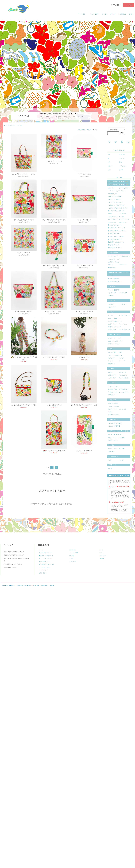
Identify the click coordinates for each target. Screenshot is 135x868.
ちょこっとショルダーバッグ (115, 341)
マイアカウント (116, 5)
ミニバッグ (111, 315)
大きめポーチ (123, 372)
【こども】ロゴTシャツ (114, 234)
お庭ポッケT (111, 296)
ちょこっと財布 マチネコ (54, 405)
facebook (102, 559)
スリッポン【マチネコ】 (114, 279)
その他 (111, 445)
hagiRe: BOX (111, 188)
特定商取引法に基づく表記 (47, 564)
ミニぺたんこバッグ (124, 330)
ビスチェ (122, 216)
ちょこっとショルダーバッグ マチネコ (24, 405)
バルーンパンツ (123, 222)
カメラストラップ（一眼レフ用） (116, 449)
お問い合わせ (43, 573)
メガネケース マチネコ (54, 451)
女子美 (121, 170)
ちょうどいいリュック (114, 262)
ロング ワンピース (124, 219)
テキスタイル (11, 125)
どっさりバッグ (112, 324)
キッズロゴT (111, 304)
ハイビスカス (123, 166)
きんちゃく (111, 372)
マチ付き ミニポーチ (125, 256)
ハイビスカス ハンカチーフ (115, 197)
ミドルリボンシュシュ (114, 415)
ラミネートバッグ (115, 335)
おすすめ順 (81, 130)
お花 (109, 162)
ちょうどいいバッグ (124, 315)
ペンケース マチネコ (84, 220)
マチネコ (19, 125)
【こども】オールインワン (115, 248)
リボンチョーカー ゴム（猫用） (116, 437)
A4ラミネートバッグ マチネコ (24, 451)
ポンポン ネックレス (114, 406)
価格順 (89, 130)
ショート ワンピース (113, 219)
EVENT (72, 556)
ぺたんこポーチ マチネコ (84, 266)
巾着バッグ (111, 265)
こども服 (112, 300)
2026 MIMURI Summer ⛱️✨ (119, 181)
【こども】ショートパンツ (115, 239)
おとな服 (112, 286)
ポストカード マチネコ (54, 161)
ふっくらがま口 (112, 378)
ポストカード (111, 452)
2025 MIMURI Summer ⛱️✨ (119, 184)
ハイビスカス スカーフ (114, 199)
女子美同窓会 (114, 456)
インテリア (113, 383)
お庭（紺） (122, 154)
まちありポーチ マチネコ (24, 311)
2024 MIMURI (114, 253)
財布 (120, 352)
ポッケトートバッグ (113, 216)
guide (105, 14)
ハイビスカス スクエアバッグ (116, 205)
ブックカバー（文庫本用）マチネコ (54, 266)
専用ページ (113, 465)
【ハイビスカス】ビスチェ (115, 225)
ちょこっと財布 (112, 352)
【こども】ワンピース (114, 245)
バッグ (111, 312)
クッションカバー (124, 392)
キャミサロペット (112, 222)
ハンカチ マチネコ (24, 253)
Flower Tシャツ (123, 265)
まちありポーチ (112, 375)
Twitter (102, 553)
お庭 (109, 154)
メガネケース (111, 364)
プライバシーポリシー (45, 567)
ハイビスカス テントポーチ (115, 202)
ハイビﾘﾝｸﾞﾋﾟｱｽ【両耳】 (114, 426)
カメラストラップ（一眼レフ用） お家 (84, 405)
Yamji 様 (110, 468)
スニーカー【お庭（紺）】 (115, 281)
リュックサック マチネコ (84, 311)
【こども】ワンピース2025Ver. (116, 236)
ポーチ (111, 369)
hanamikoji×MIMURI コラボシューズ (120, 274)
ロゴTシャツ (122, 191)
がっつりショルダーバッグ (115, 321)
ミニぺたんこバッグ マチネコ (24, 220)
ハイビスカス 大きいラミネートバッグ (118, 208)
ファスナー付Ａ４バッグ (114, 318)
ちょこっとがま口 (124, 378)
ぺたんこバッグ (112, 330)
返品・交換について (45, 561)
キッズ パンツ (123, 304)
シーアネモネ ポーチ (125, 188)
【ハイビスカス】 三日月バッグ (116, 211)
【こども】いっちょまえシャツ (116, 242)
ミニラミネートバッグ (114, 344)
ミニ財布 (110, 214)
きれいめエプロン (112, 389)
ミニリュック (123, 214)
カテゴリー (73, 561)
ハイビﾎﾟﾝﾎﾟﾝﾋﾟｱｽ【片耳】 (115, 423)
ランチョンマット (112, 392)
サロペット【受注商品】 (114, 290)
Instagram (103, 556)
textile (83, 14)
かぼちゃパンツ (84, 357)
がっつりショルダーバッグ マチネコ (54, 220)
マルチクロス (111, 395)
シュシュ (110, 412)
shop (131, 14)
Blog (101, 550)
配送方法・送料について (46, 556)
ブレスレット (123, 409)
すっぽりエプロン (124, 389)
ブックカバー (111, 358)
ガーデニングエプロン (114, 386)
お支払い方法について (45, 559)
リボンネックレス (112, 409)
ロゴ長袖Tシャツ (112, 194)
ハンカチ (122, 358)
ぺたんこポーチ (123, 375)
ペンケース (111, 361)
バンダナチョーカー (113, 440)
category (95, 14)
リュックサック (123, 324)
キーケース (122, 361)
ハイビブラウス (112, 293)
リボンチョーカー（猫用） (115, 435)
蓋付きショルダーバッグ (114, 327)
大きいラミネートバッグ (114, 338)
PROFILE (72, 550)
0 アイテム (128, 5)
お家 (109, 170)
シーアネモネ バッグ (113, 191)
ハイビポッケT (123, 293)
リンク (71, 559)
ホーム (41, 550)
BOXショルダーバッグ (114, 259)
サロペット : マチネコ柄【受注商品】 (24, 358)
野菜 (121, 162)
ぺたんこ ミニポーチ (113, 256)
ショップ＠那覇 (74, 553)
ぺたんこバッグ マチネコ (54, 311)
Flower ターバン (112, 268)
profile (122, 14)
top (5, 125)
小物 (111, 349)
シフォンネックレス (113, 403)
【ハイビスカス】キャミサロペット (117, 231)
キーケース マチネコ (84, 174)
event (113, 14)
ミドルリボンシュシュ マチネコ (54, 357)
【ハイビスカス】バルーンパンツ (116, 228)
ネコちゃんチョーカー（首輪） (119, 431)
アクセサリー (114, 400)
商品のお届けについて (45, 553)
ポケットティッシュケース (115, 355)
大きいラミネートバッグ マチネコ (24, 174)
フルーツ (122, 158)
